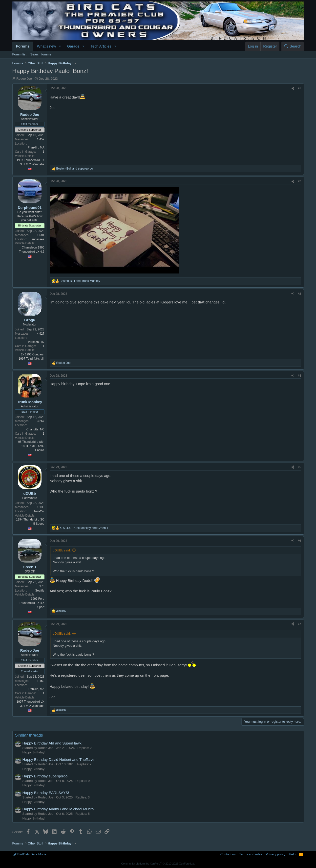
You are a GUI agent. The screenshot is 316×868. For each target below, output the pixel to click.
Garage (73, 46)
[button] (60, 46)
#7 (299, 624)
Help (292, 854)
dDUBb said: (62, 550)
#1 (299, 88)
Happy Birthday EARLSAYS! (46, 793)
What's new (47, 46)
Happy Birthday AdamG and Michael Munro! (59, 809)
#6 (299, 541)
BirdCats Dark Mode (30, 854)
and (75, 169)
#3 (299, 294)
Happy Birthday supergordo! (46, 776)
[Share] (293, 88)
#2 (299, 181)
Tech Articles (101, 46)
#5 (299, 467)
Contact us (228, 854)
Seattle (40, 591)
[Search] (293, 46)
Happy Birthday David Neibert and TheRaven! (60, 759)
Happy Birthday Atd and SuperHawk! (53, 743)
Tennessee (37, 239)
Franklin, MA (36, 148)
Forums (23, 46)
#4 (299, 376)
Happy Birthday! (34, 752)
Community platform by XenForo (158, 864)
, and (84, 528)
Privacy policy (275, 854)
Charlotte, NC (35, 429)
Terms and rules (251, 854)
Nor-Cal (39, 511)
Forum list (19, 54)
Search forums (41, 54)
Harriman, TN (36, 342)
